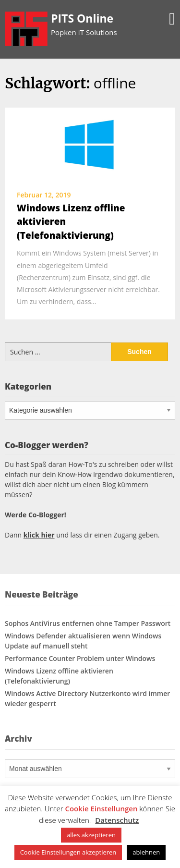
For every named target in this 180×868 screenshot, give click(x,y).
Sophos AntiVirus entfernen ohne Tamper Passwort (88, 623)
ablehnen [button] (146, 852)
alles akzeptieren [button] (91, 835)
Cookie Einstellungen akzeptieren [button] (68, 852)
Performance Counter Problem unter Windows (80, 658)
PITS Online (82, 18)
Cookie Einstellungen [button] (101, 808)
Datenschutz (117, 820)
